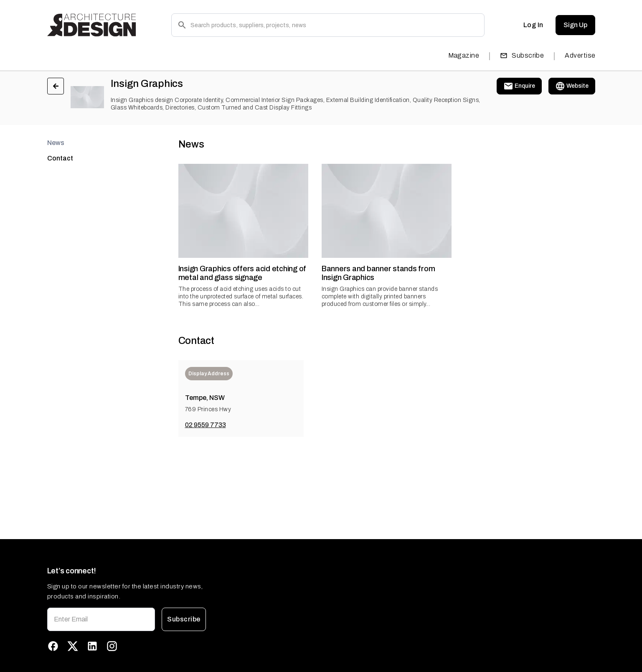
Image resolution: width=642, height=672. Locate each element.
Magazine (464, 55)
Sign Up (575, 25)
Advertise (580, 55)
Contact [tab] (60, 158)
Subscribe (522, 55)
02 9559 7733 (206, 425)
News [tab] (56, 143)
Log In (533, 25)
